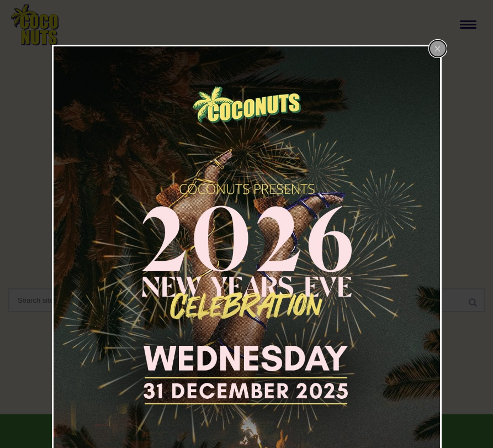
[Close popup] (438, 49)
